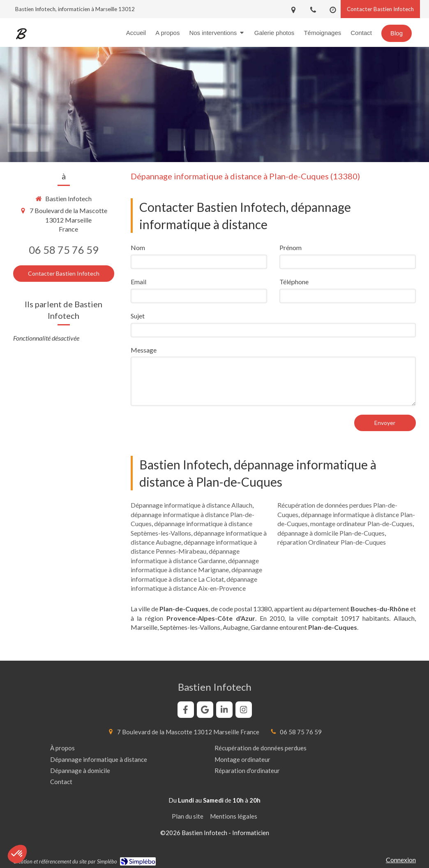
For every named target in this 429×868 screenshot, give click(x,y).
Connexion (401, 860)
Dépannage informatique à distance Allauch (191, 505)
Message (144, 350)
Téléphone (294, 282)
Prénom (291, 247)
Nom (138, 247)
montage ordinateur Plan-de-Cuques (361, 523)
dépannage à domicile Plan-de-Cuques (331, 533)
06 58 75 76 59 (64, 250)
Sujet (138, 316)
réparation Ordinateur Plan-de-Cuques (332, 542)
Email (138, 282)
